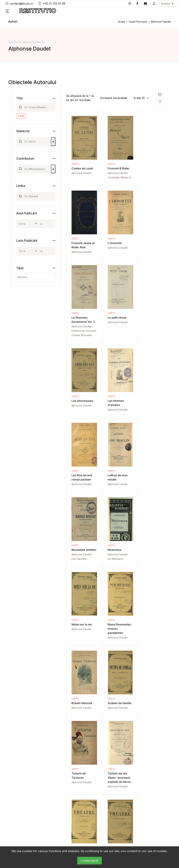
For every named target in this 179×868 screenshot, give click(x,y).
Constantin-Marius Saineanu (121, 177)
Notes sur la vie (82, 484)
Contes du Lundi (82, 168)
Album (69, 800)
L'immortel (78, 243)
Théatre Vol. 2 (115, 641)
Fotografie (127, 794)
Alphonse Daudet (81, 173)
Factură (97, 816)
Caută (21, 116)
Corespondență (102, 800)
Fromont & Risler (116, 168)
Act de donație (74, 794)
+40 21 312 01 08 (52, 3)
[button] (154, 3)
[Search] (39, 107)
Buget (69, 811)
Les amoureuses (82, 330)
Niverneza (146, 405)
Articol (69, 805)
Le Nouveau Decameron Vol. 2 (116, 247)
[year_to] (46, 224)
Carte (75, 164)
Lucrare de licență (127, 813)
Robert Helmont (150, 484)
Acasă (121, 22)
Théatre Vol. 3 (149, 641)
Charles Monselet (115, 265)
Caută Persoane (138, 22)
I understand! (89, 861)
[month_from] (25, 251)
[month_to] (46, 251)
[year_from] (25, 224)
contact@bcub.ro (19, 3)
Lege (124, 805)
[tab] (160, 94)
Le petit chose (149, 243)
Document (99, 811)
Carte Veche (100, 794)
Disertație (99, 805)
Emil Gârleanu (113, 418)
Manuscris (127, 821)
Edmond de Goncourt (118, 260)
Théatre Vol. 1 (80, 641)
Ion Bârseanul (147, 414)
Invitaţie (126, 800)
